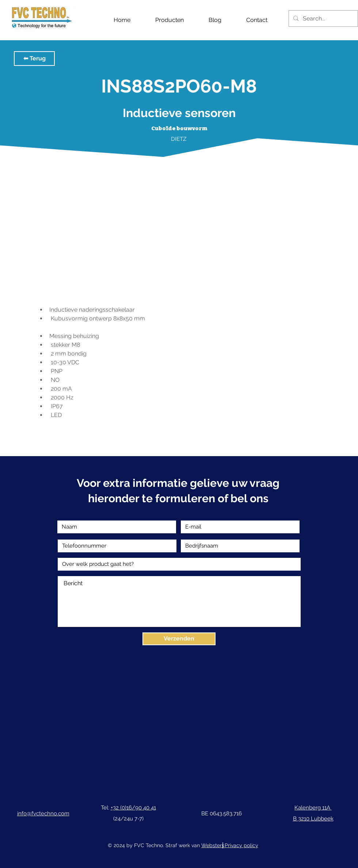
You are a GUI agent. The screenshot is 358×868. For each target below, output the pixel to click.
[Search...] (323, 18)
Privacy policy (241, 845)
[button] (34, 59)
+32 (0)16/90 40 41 (133, 808)
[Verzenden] (179, 639)
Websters (213, 845)
